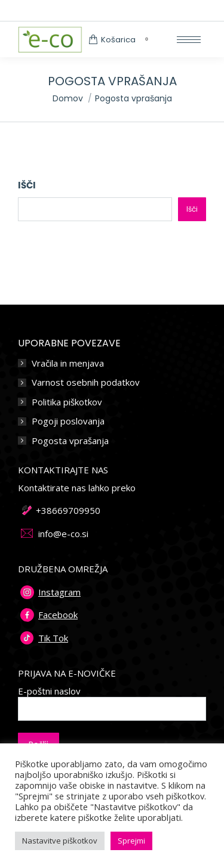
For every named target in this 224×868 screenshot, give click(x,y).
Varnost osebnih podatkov (86, 382)
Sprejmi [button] (131, 841)
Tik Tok (53, 638)
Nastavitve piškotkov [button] (60, 841)
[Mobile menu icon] (189, 40)
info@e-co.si (63, 534)
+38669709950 (68, 510)
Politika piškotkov (67, 402)
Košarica (120, 40)
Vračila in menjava (68, 363)
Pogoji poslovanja (68, 421)
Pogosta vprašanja (70, 441)
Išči (27, 185)
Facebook (58, 615)
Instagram (59, 592)
